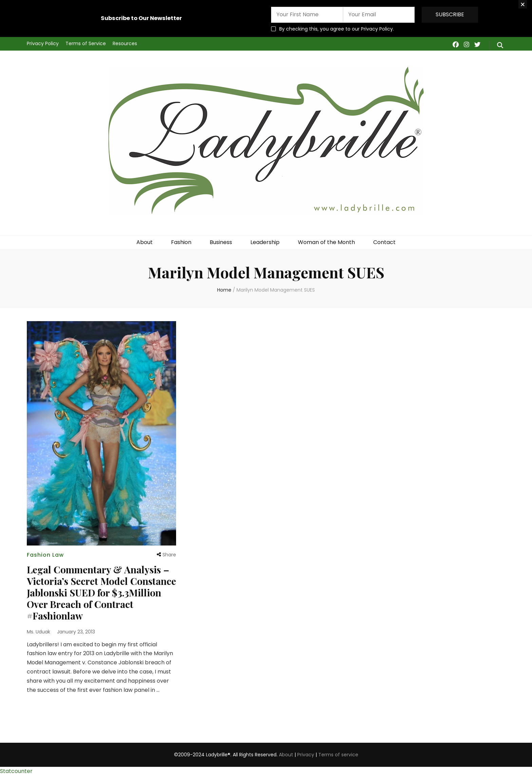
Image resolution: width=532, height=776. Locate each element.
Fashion (181, 242)
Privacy (306, 755)
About (145, 242)
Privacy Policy (43, 43)
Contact (384, 242)
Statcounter (16, 771)
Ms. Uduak (39, 632)
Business (221, 242)
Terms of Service (86, 43)
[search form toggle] (500, 45)
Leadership (265, 242)
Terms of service (338, 755)
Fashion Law (45, 555)
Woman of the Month (326, 242)
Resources (125, 43)
